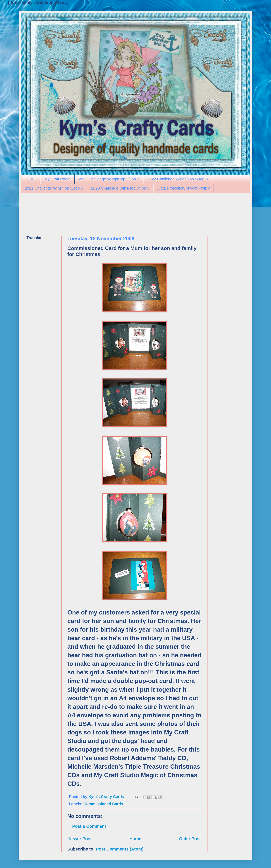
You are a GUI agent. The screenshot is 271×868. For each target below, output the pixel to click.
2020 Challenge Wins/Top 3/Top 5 (120, 188)
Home (135, 839)
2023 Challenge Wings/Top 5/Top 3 (109, 179)
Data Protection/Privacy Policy (184, 188)
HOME (30, 179)
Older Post (190, 839)
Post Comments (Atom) (120, 849)
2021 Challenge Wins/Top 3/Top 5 (54, 188)
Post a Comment (89, 826)
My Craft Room (57, 179)
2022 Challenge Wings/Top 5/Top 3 (178, 179)
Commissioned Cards (103, 804)
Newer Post (80, 839)
